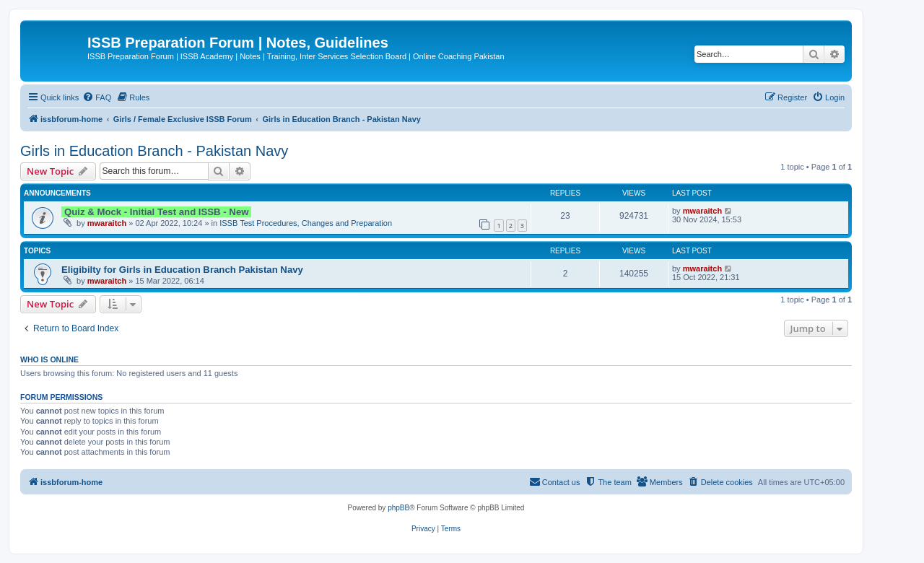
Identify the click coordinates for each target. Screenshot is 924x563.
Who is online (49, 359)
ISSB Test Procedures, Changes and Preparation (306, 223)
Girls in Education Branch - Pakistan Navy (154, 151)
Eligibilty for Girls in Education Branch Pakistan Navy (182, 270)
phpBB (398, 508)
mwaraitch (107, 223)
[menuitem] (97, 97)
